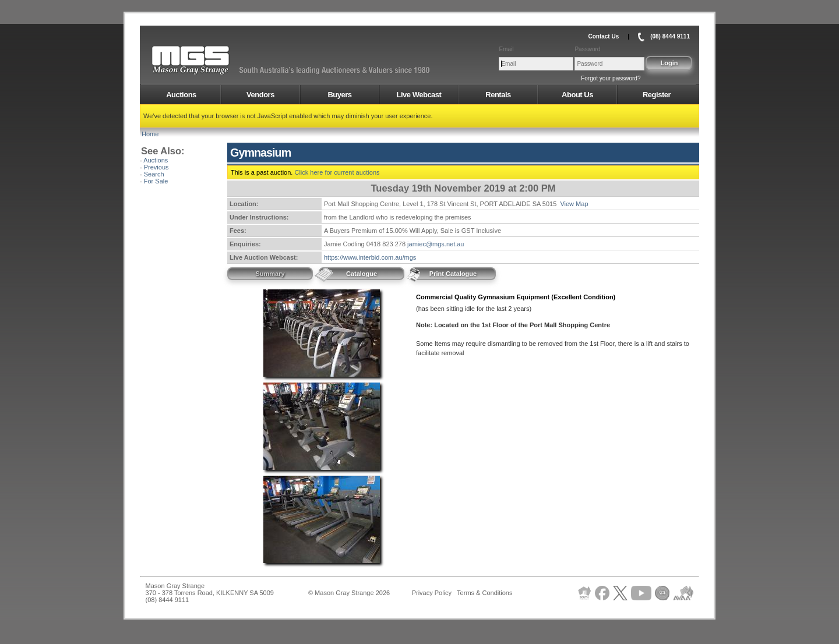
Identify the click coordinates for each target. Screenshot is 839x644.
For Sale (156, 181)
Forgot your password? (611, 78)
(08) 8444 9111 (670, 36)
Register (657, 95)
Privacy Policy (432, 593)
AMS (219, 61)
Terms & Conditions (484, 593)
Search (154, 174)
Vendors (260, 95)
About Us (577, 95)
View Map (574, 204)
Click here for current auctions (337, 172)
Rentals (498, 95)
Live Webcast (419, 95)
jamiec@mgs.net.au (436, 244)
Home (150, 134)
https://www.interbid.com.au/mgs (370, 257)
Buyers (339, 95)
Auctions (181, 95)
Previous (156, 167)
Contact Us (603, 36)
